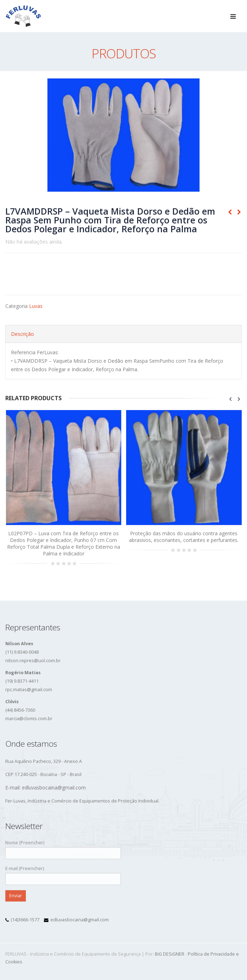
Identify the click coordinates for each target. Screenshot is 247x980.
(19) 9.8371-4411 (22, 681)
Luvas (36, 306)
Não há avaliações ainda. (34, 242)
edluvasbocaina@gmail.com (80, 920)
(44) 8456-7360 (20, 710)
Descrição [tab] (23, 334)
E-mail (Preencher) (63, 873)
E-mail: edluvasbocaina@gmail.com (46, 787)
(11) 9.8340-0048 (22, 652)
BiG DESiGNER (170, 954)
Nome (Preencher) (63, 848)
